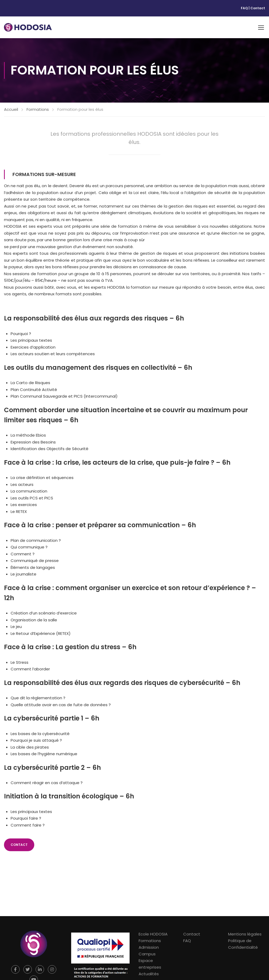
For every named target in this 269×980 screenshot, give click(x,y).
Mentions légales (245, 934)
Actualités (149, 974)
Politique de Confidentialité (243, 944)
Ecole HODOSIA (153, 934)
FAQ (244, 8)
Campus (147, 954)
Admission (149, 947)
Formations (38, 109)
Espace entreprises (150, 964)
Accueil (11, 109)
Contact (258, 8)
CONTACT (19, 845)
